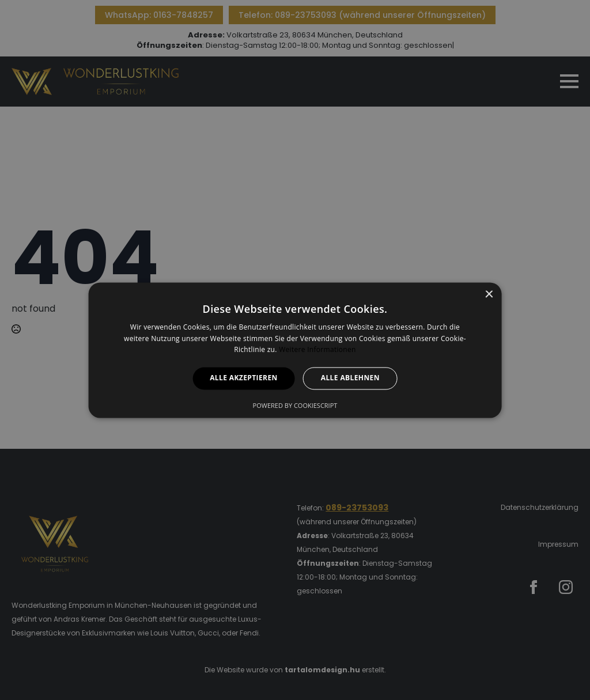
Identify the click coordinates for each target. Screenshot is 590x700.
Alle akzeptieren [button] (244, 378)
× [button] (488, 295)
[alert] (295, 350)
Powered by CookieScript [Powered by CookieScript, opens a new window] (295, 405)
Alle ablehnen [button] (350, 378)
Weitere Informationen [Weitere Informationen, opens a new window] (317, 350)
